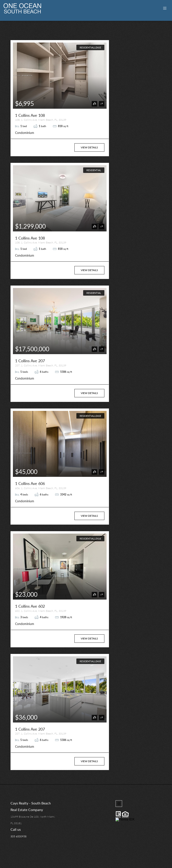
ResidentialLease (90, 47)
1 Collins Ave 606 (30, 483)
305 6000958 (18, 836)
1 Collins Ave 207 (30, 361)
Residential (94, 170)
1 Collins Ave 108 (30, 115)
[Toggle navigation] (165, 8)
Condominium (25, 133)
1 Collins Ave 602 (30, 606)
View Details (89, 147)
